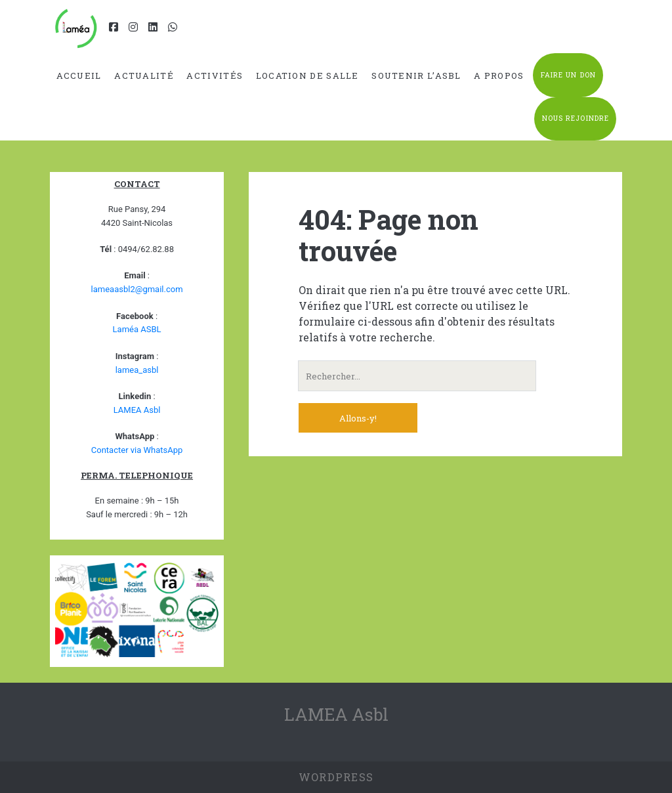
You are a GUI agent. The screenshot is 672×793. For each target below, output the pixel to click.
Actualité (144, 75)
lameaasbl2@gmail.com (137, 289)
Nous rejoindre (576, 118)
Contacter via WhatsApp (137, 450)
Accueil (79, 75)
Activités (215, 75)
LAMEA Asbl (137, 410)
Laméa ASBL (137, 329)
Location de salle (307, 75)
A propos (499, 75)
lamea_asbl (137, 370)
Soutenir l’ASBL (416, 75)
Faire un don (568, 75)
